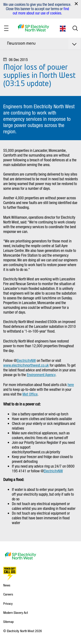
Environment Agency (41, 375)
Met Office (30, 394)
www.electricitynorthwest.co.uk (26, 365)
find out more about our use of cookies (41, 11)
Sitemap (8, 622)
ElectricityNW (26, 360)
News (7, 585)
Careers (8, 594)
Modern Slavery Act (16, 613)
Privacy (8, 603)
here (71, 385)
